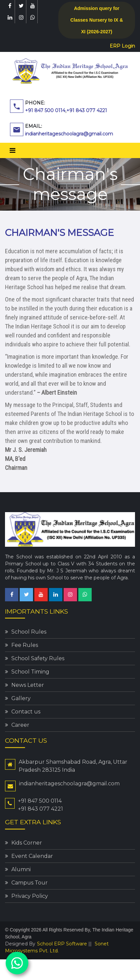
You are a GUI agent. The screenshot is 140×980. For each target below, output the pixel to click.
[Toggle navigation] (12, 150)
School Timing (30, 672)
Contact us (26, 712)
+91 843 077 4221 (87, 110)
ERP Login (122, 46)
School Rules (29, 632)
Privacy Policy (30, 896)
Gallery (21, 698)
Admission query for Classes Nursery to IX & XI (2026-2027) (97, 20)
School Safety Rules (38, 658)
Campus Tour (29, 883)
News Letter (28, 685)
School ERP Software (62, 944)
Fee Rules (25, 645)
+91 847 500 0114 (45, 110)
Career (20, 725)
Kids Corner (27, 843)
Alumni (21, 869)
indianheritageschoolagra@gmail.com (69, 134)
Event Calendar (32, 856)
